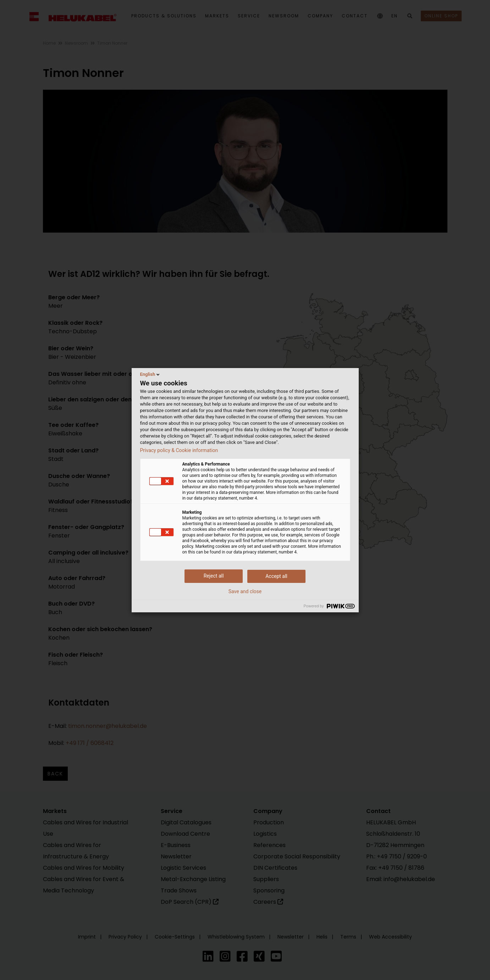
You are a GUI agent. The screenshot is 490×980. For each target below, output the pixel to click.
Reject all (214, 576)
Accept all (276, 576)
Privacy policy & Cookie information (179, 450)
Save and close (245, 591)
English (151, 374)
